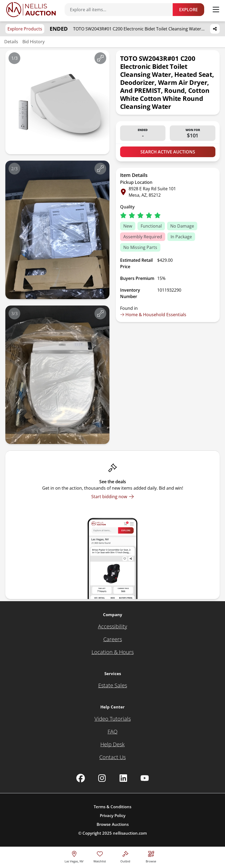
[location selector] (74, 856)
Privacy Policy (113, 815)
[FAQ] (112, 732)
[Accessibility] (112, 627)
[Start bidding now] (113, 497)
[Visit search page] (151, 856)
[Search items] (121, 10)
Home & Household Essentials (153, 315)
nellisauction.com (130, 833)
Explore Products (25, 29)
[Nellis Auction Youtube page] (145, 778)
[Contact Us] (112, 757)
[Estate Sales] (113, 685)
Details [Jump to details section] (11, 42)
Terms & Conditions (112, 807)
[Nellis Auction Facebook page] (81, 778)
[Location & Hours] (113, 652)
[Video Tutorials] (113, 719)
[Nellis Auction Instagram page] (102, 778)
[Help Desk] (112, 744)
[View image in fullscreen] (100, 58)
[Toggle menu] (216, 10)
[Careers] (113, 639)
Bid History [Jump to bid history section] (33, 42)
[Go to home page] (31, 10)
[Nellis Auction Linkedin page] (123, 778)
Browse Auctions (113, 824)
